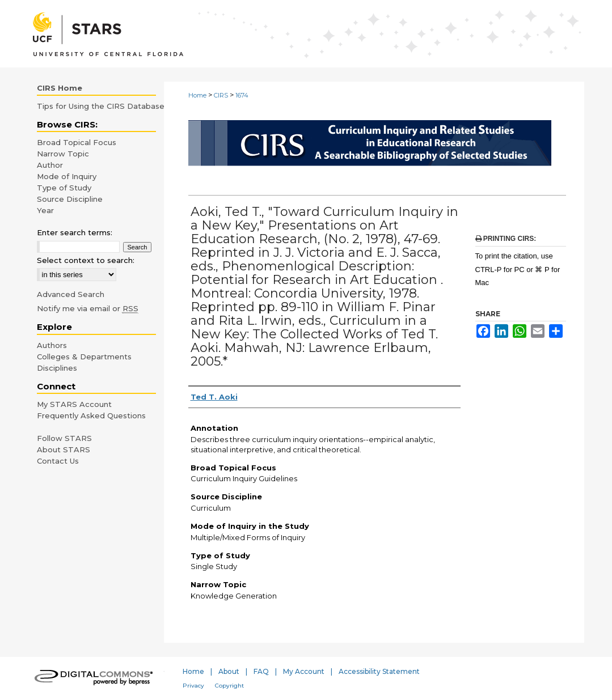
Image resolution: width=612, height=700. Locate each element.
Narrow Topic (63, 154)
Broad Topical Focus (77, 142)
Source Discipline (70, 199)
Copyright (229, 686)
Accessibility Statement (379, 671)
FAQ (261, 671)
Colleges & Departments (84, 357)
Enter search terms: (75, 232)
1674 (242, 95)
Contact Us (58, 461)
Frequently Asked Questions (91, 415)
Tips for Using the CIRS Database (101, 106)
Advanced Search (71, 294)
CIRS (221, 95)
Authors (52, 345)
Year (45, 210)
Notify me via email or (88, 308)
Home (197, 95)
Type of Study (64, 188)
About (229, 671)
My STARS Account (74, 404)
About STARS (64, 449)
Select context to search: (86, 260)
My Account (304, 671)
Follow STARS (64, 438)
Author (50, 165)
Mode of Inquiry (67, 176)
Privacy (193, 686)
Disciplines (57, 368)
